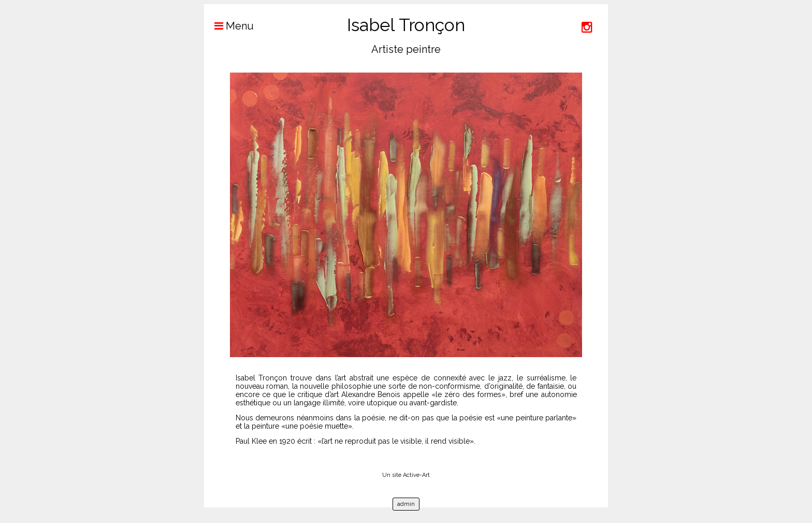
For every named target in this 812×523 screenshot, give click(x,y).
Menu (229, 26)
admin (406, 504)
